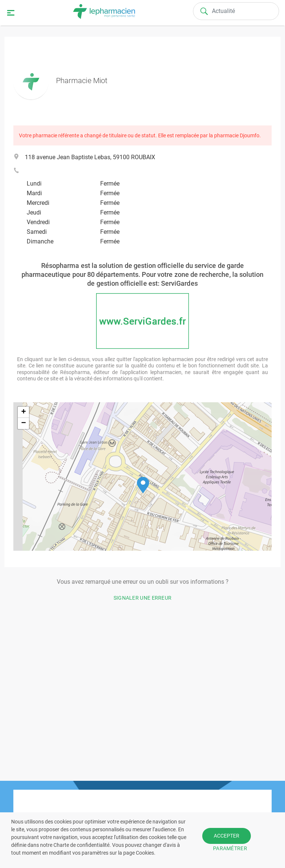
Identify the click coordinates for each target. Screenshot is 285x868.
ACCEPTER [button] (227, 836)
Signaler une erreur (143, 598)
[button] (143, 485)
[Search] (236, 11)
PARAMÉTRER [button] (230, 848)
